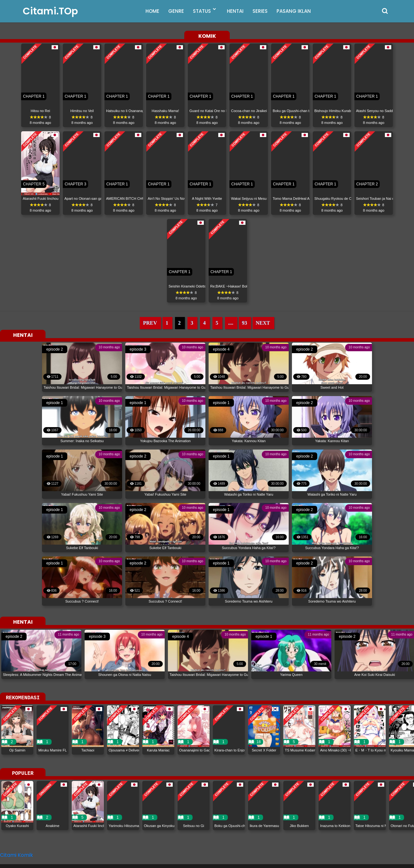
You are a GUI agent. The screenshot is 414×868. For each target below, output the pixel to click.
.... (231, 323)
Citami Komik (17, 855)
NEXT (263, 323)
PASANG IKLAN (294, 11)
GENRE (176, 11)
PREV (150, 323)
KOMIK (207, 36)
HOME (152, 11)
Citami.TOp (50, 11)
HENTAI (235, 11)
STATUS (202, 11)
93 (244, 323)
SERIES (260, 11)
